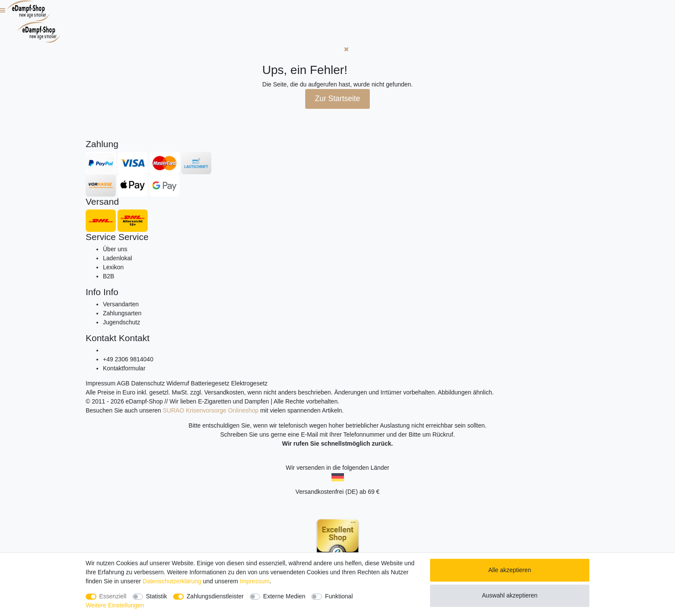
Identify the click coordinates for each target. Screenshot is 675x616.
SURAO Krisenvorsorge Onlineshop (211, 410)
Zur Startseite (337, 99)
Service (101, 237)
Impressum (101, 383)
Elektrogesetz (249, 383)
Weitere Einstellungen (115, 605)
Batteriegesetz (210, 383)
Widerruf (178, 383)
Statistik (156, 596)
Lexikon (113, 267)
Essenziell (113, 596)
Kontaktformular (124, 368)
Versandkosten (224, 392)
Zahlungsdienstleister (215, 596)
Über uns (115, 249)
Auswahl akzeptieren (509, 595)
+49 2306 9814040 (128, 359)
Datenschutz (148, 383)
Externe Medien (284, 596)
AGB (123, 383)
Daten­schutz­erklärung (172, 581)
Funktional (339, 596)
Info (93, 292)
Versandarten (121, 304)
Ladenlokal (118, 258)
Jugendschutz (121, 322)
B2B (108, 276)
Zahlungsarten (122, 313)
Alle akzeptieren (510, 570)
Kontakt (101, 338)
